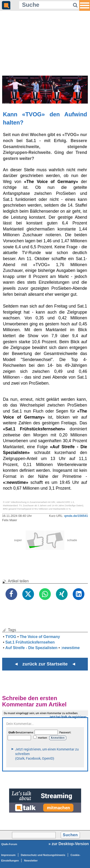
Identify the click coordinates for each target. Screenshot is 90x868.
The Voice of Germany (40, 637)
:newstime (70, 648)
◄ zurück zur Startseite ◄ (45, 664)
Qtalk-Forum (9, 844)
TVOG (11, 637)
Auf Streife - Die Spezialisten (31, 648)
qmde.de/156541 (76, 516)
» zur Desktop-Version (69, 844)
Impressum (8, 855)
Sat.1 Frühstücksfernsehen (30, 642)
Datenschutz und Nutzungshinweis (43, 855)
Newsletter (31, 861)
